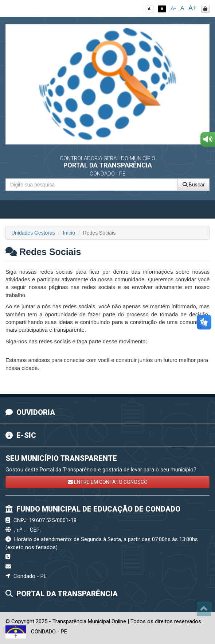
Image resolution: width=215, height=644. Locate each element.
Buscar (194, 185)
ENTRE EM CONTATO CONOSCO (108, 482)
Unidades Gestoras (33, 233)
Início (69, 233)
